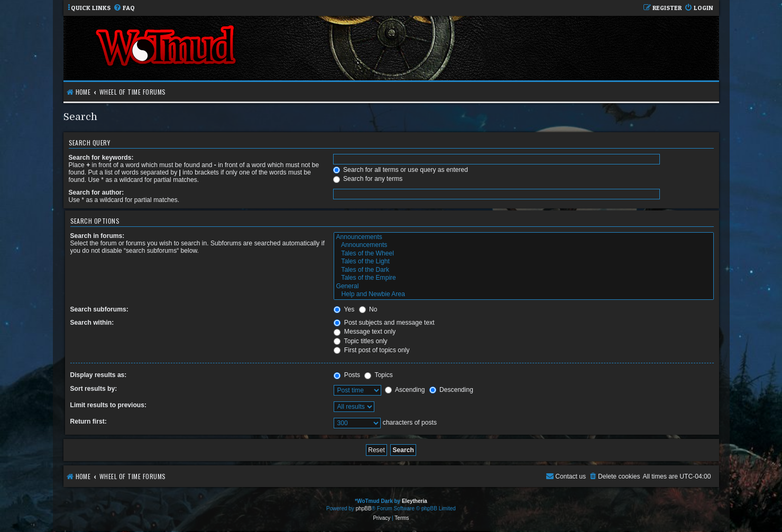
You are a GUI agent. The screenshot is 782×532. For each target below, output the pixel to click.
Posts (347, 375)
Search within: (92, 323)
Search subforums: (99, 309)
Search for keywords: (101, 158)
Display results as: (99, 375)
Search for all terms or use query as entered (401, 170)
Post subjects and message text (384, 323)
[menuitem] (124, 8)
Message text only (365, 332)
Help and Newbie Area (523, 295)
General (523, 287)
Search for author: (96, 192)
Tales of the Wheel (523, 254)
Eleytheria (415, 501)
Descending (451, 390)
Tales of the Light (523, 262)
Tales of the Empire (523, 278)
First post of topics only (371, 350)
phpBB (364, 508)
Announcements (523, 237)
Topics (378, 375)
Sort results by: (94, 389)
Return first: (89, 421)
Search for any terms (368, 179)
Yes (344, 309)
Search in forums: (98, 236)
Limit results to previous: (108, 405)
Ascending (405, 390)
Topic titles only (360, 341)
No (368, 309)
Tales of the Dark (523, 270)
